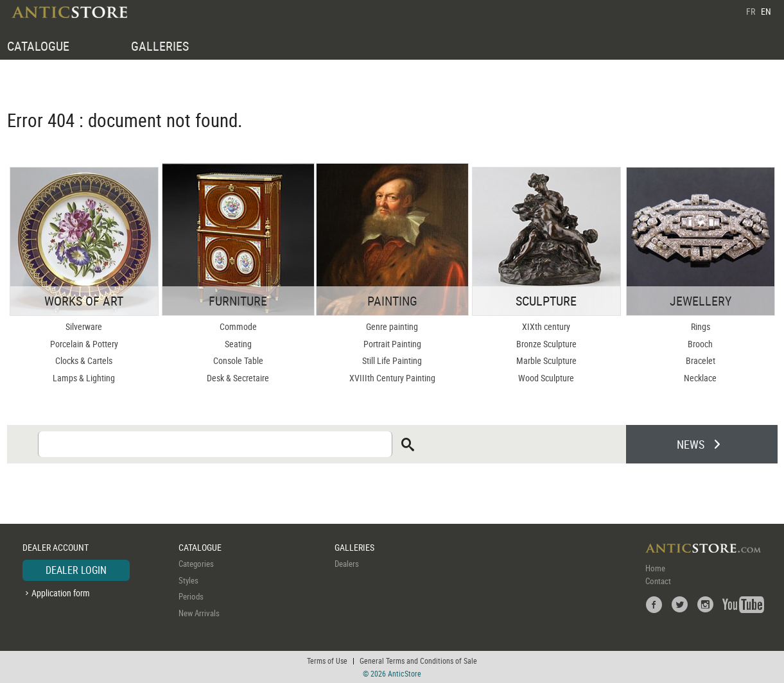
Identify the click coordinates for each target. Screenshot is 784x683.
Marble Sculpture (546, 360)
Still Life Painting (392, 360)
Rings (701, 326)
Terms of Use (327, 661)
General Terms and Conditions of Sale (418, 661)
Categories (196, 564)
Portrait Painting (392, 344)
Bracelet (701, 360)
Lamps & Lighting (84, 378)
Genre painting (392, 326)
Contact (658, 581)
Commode (238, 326)
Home (655, 568)
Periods (191, 596)
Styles (188, 580)
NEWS (691, 444)
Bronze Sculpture (546, 344)
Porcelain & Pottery (84, 344)
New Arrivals (199, 613)
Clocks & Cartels (84, 360)
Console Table (238, 360)
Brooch (700, 344)
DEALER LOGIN (76, 570)
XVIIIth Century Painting (392, 378)
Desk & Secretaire (238, 378)
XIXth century (546, 326)
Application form (61, 593)
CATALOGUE (38, 46)
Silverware (84, 326)
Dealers (347, 564)
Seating (238, 344)
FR (751, 11)
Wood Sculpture (546, 378)
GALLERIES (160, 46)
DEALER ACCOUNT (56, 547)
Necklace (700, 378)
